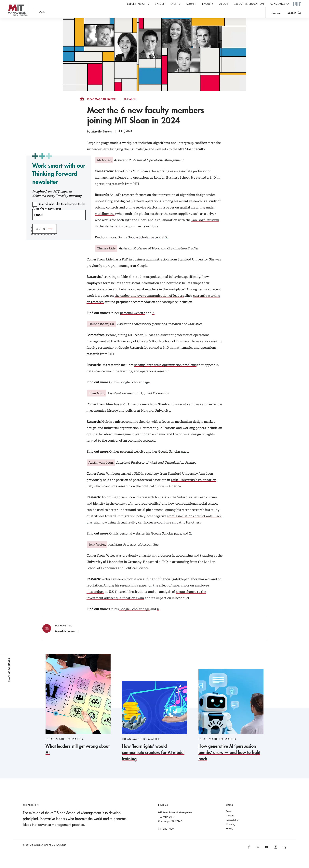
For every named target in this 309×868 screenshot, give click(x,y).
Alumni (191, 4)
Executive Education (249, 4)
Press (229, 819)
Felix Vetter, (97, 552)
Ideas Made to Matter (101, 107)
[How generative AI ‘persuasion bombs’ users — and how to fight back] (231, 723)
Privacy (230, 836)
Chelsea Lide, (106, 256)
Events (175, 4)
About (224, 4)
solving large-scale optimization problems (165, 373)
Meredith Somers (102, 139)
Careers (230, 823)
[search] (294, 14)
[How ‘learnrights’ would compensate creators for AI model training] (154, 729)
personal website (133, 321)
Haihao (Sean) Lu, (101, 332)
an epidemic (157, 442)
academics (278, 4)
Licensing (231, 832)
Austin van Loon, (101, 470)
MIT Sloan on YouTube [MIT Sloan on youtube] (266, 857)
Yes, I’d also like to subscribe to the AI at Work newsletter (59, 214)
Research (130, 107)
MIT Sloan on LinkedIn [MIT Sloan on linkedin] (284, 856)
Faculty (208, 4)
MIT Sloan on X (258, 856)
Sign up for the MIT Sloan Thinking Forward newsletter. (134, 14)
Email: (39, 223)
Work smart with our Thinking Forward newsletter (59, 181)
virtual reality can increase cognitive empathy (151, 530)
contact (276, 14)
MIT (297, 4)
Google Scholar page (143, 245)
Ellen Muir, (97, 401)
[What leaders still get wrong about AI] (78, 713)
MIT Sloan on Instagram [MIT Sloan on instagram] (275, 856)
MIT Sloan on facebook (249, 856)
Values (160, 4)
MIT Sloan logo (10, 20)
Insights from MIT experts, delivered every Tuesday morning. (57, 202)
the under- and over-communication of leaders (149, 303)
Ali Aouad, (104, 168)
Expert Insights (138, 4)
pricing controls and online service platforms (128, 215)
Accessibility (232, 828)
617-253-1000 (166, 837)
